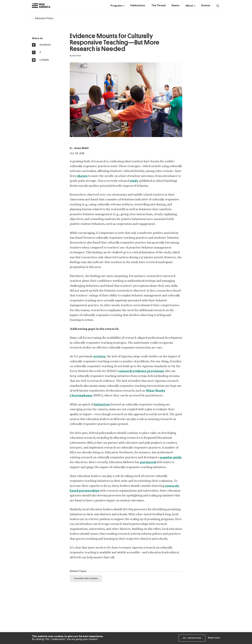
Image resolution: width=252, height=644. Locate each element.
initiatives (102, 405)
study (134, 181)
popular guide (171, 457)
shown (82, 176)
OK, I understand (192, 638)
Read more (214, 638)
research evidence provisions (141, 371)
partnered (148, 462)
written (99, 356)
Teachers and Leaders (86, 579)
